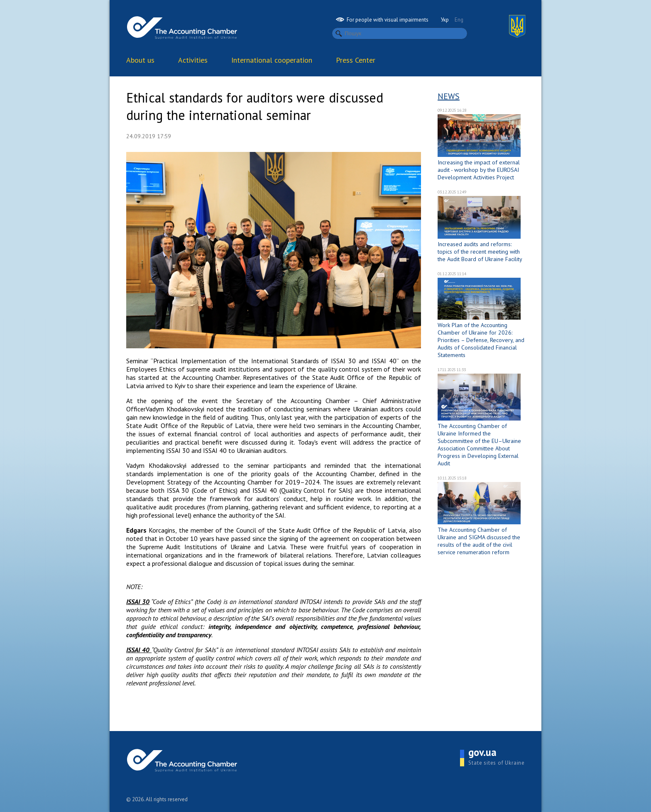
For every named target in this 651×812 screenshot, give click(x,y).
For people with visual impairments (382, 20)
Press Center (356, 60)
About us (140, 60)
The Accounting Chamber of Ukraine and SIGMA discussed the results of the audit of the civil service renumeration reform (479, 541)
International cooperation (272, 60)
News (449, 96)
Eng (459, 20)
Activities (193, 60)
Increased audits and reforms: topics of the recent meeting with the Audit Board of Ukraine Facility (480, 252)
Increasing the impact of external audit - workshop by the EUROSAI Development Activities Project (479, 170)
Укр (445, 20)
